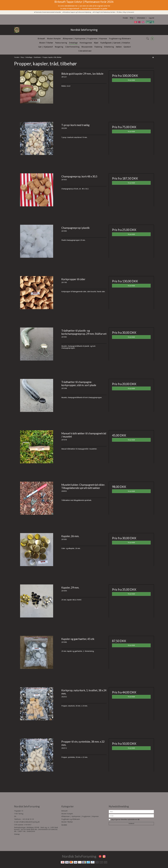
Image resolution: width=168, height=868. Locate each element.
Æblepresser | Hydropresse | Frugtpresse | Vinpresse (80, 816)
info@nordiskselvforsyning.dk (29, 822)
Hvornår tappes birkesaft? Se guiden (95, 9)
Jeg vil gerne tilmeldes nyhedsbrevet (125, 820)
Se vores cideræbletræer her (68, 6)
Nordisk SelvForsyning (84, 30)
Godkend (131, 824)
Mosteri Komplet (67, 814)
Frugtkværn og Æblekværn (71, 819)
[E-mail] (131, 816)
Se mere (64, 825)
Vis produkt (131, 80)
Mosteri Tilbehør (67, 822)
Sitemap (17, 834)
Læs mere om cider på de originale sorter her (95, 6)
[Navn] (131, 812)
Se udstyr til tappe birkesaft (70, 9)
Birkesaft (64, 811)
